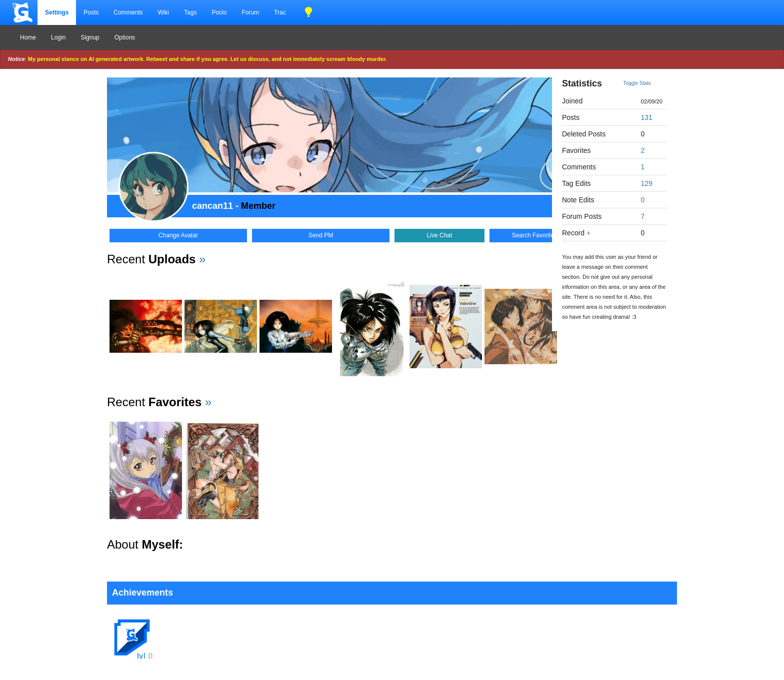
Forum (250, 12)
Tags (190, 12)
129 (647, 183)
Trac (280, 12)
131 (647, 117)
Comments (128, 12)
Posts (91, 12)
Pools (219, 12)
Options (125, 37)
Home (28, 37)
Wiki (163, 12)
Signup (90, 37)
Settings (57, 12)
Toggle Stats (637, 83)
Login (58, 37)
